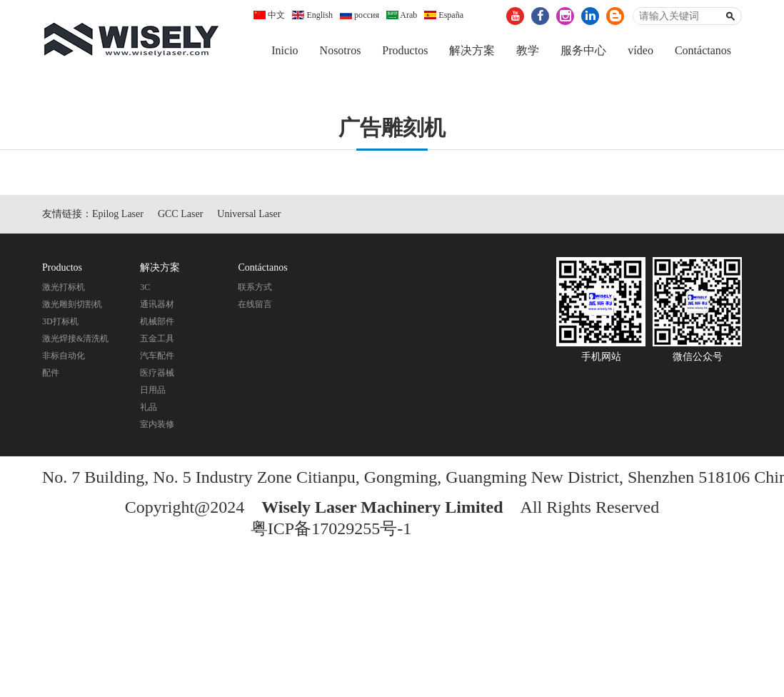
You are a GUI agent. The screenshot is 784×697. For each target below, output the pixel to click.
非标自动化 (64, 358)
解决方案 (472, 50)
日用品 (153, 392)
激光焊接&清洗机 (75, 341)
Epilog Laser (118, 216)
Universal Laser (249, 216)
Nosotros (341, 50)
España (444, 15)
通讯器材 (157, 306)
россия (360, 15)
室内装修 (157, 426)
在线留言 (255, 306)
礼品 (149, 409)
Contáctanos (703, 50)
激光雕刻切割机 (72, 306)
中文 (269, 15)
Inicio (285, 50)
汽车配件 (157, 358)
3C (145, 289)
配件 (51, 375)
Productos (405, 50)
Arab (402, 15)
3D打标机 (60, 324)
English (312, 15)
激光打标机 (64, 289)
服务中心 (583, 50)
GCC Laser (180, 216)
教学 (528, 50)
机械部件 (157, 324)
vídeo (640, 50)
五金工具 (157, 341)
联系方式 (255, 289)
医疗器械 (157, 375)
